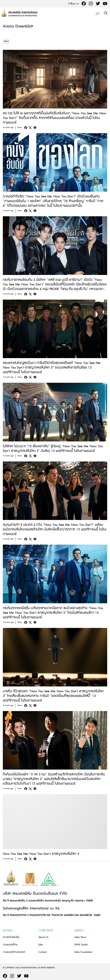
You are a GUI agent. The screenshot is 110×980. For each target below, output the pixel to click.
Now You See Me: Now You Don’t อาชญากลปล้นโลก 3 (41, 854)
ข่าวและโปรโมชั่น (11, 937)
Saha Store (80, 937)
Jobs (41, 945)
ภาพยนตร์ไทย (10, 945)
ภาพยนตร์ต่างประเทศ (14, 952)
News (6, 41)
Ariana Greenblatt (18, 26)
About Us (43, 937)
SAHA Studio (81, 945)
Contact (43, 952)
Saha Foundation (83, 952)
